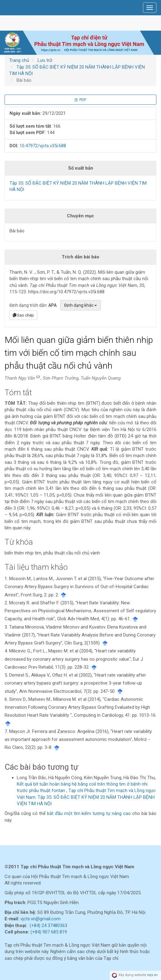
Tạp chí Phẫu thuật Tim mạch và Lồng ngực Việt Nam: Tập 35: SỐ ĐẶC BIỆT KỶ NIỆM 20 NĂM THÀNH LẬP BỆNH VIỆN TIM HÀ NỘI (86, 797)
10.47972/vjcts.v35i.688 (43, 146)
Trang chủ (19, 60)
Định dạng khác (80, 305)
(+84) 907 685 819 (49, 932)
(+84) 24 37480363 (48, 926)
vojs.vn (152, 975)
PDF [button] (81, 100)
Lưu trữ (45, 60)
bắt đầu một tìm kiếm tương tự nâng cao (89, 813)
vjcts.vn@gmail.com (40, 919)
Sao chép (23, 315)
